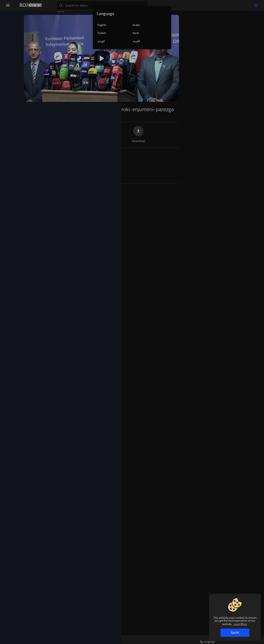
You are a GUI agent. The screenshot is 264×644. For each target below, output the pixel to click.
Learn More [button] (240, 624)
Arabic (136, 25)
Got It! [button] (235, 633)
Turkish (102, 33)
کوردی (101, 41)
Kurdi (136, 33)
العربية (136, 41)
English (102, 25)
